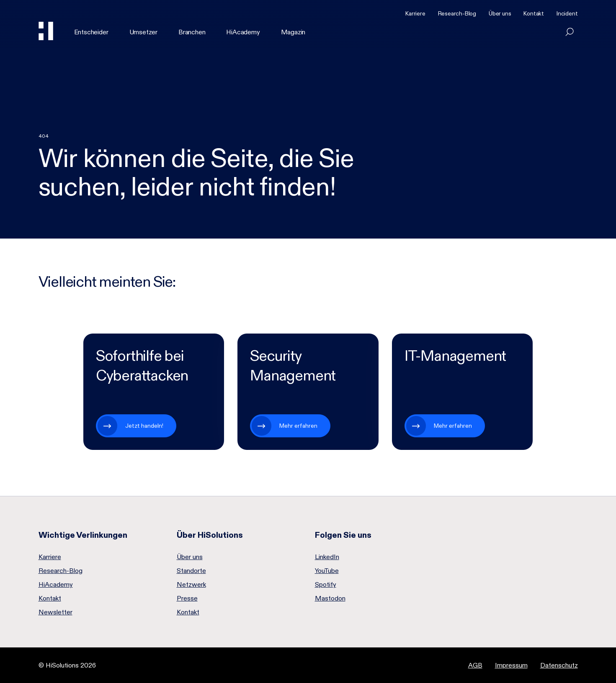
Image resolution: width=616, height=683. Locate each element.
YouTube (327, 571)
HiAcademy (243, 32)
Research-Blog (457, 13)
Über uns (500, 13)
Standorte (191, 571)
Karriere (415, 13)
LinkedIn (327, 557)
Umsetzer (143, 32)
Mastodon (330, 598)
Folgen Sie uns (343, 535)
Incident (567, 13)
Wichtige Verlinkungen (83, 535)
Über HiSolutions (210, 535)
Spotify (326, 585)
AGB (475, 665)
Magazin (293, 32)
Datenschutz (559, 665)
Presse (187, 598)
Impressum (511, 665)
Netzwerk (191, 585)
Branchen (192, 32)
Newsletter (55, 612)
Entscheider (91, 32)
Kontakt (534, 13)
